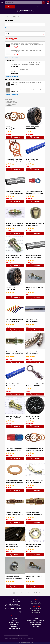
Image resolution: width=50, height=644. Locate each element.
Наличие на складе (36, 622)
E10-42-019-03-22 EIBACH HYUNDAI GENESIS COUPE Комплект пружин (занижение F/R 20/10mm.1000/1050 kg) (27, 44)
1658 (36, 593)
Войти (10, 7)
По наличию (8, 106)
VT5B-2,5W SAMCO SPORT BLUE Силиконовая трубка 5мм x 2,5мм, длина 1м (15, 321)
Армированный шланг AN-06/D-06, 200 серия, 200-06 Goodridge (14, 192)
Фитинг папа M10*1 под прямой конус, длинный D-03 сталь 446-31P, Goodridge (14, 514)
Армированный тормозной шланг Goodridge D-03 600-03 (34, 353)
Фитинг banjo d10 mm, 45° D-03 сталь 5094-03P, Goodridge (35, 481)
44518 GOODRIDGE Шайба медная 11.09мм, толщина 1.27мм (35, 449)
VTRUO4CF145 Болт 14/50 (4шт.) (34, 289)
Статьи (36, 619)
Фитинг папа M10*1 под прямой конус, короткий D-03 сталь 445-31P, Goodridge (14, 353)
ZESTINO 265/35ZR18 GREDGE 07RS (33, 128)
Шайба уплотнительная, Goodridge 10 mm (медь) (14, 128)
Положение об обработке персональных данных (16, 635)
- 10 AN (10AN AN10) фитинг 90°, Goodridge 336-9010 (26, 83)
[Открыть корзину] (48, 2)
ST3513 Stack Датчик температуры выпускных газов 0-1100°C (35, 417)
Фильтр (10, 34)
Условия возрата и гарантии (36, 621)
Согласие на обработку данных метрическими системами (18, 639)
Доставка (14, 621)
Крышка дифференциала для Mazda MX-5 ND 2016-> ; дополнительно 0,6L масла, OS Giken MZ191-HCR (26, 64)
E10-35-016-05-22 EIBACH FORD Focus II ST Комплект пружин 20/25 (26, 51)
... (32, 593)
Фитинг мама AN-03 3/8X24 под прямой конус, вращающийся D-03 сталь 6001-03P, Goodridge (35, 514)
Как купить (36, 626)
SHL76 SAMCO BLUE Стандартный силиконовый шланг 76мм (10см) (15, 385)
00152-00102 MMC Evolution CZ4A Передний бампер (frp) (27, 89)
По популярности (10, 101)
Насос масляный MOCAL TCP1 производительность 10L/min (26, 71)
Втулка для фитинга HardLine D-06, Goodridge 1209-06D (15, 578)
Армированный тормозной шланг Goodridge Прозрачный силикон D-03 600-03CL (34, 321)
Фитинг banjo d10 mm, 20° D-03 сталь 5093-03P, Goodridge (35, 385)
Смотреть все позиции (12, 57)
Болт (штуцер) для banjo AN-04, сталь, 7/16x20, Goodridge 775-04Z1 (14, 417)
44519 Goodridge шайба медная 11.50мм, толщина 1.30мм (15, 160)
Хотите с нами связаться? (27, 12)
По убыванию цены (11, 104)
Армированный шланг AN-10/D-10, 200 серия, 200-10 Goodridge (34, 257)
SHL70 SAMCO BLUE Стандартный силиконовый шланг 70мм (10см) (33, 160)
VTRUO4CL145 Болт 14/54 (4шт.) (34, 578)
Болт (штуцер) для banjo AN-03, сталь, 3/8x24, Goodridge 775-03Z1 (14, 257)
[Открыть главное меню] (2, 2)
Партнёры (14, 626)
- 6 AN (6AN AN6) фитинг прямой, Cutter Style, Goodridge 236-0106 (14, 449)
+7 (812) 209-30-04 (26, 10)
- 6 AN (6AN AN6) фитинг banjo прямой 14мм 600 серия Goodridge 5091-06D (35, 192)
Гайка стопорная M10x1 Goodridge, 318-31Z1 (34, 545)
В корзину (16, 137)
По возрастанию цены (11, 103)
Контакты (14, 619)
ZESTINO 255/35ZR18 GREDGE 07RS (13, 289)
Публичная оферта (14, 628)
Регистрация (41, 7)
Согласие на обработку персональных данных (15, 637)
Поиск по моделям (36, 624)
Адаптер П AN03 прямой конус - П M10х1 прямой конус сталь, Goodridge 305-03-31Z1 (14, 224)
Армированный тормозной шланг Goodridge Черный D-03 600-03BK (14, 546)
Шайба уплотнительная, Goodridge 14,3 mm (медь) (15, 481)
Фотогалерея (14, 624)
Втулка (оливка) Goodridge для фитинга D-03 (35, 224)
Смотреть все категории (12, 28)
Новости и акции (14, 622)
